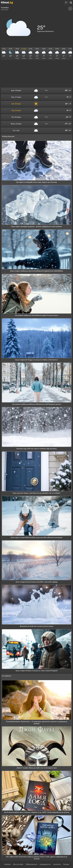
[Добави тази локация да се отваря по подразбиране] (70, 9)
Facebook (7, 864)
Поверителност (31, 864)
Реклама (66, 864)
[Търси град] (71, 3)
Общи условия (18, 864)
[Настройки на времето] (66, 3)
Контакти (57, 864)
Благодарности (45, 864)
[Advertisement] (36, 74)
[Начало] (7, 3)
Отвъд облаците (8, 136)
